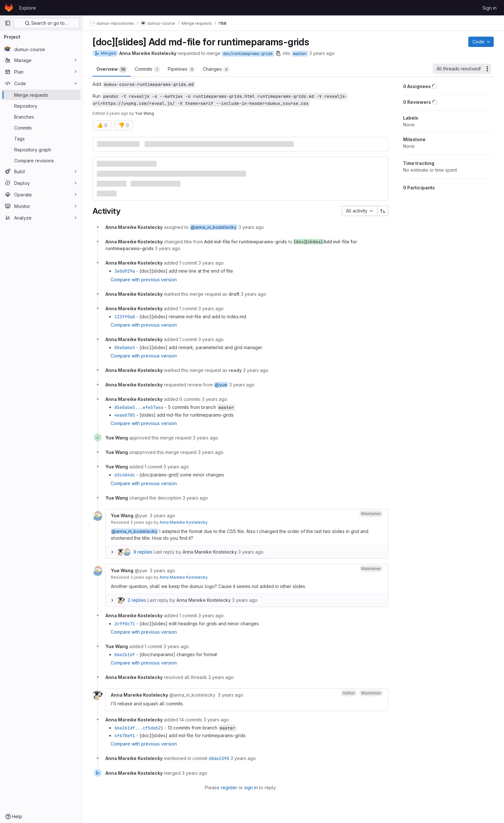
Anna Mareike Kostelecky (184, 522)
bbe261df (125, 655)
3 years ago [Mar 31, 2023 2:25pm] (117, 113)
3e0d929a (125, 271)
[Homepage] (9, 8)
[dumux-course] (41, 49)
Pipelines (181, 69)
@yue (221, 385)
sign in (251, 787)
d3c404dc (125, 475)
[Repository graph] (41, 149)
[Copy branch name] (278, 53)
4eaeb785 (125, 415)
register (229, 787)
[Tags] (41, 139)
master (300, 54)
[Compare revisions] (41, 160)
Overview (112, 69)
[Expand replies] (112, 552)
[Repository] (41, 106)
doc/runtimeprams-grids (248, 54)
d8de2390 (219, 758)
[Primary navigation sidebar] (8, 23)
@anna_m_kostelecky (214, 227)
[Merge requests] (41, 95)
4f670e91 (125, 736)
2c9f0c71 (125, 624)
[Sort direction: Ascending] (383, 211)
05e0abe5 (125, 348)
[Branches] (41, 117)
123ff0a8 (125, 317)
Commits (147, 69)
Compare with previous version (144, 280)
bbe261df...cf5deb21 (139, 728)
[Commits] (41, 128)
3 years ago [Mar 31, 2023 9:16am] (322, 53)
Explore (28, 8)
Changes (216, 69)
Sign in (490, 8)
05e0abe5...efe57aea (139, 407)
